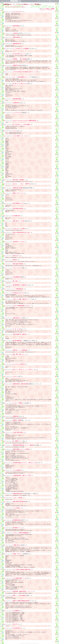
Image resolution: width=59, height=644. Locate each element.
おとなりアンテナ (44, 10)
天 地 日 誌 (17, 329)
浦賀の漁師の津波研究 (18, 264)
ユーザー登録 (48, 1)
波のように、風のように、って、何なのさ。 (23, 369)
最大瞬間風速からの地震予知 (20, 285)
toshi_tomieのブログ (17, 12)
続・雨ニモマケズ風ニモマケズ (20, 84)
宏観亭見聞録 (16, 26)
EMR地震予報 (16, 611)
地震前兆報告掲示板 (18, 494)
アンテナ (39, 1)
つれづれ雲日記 (17, 508)
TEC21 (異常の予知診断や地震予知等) (22, 570)
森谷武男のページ (17, 528)
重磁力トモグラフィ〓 (18, 193)
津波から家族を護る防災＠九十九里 (21, 232)
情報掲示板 (15, 416)
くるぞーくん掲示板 (18, 498)
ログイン (53, 1)
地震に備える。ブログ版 (19, 221)
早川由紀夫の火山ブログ (19, 293)
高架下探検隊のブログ (18, 203)
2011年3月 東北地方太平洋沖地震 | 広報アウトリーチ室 (25, 72)
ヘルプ (57, 1)
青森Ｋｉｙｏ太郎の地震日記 (20, 596)
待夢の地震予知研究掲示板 (19, 502)
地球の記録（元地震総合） (19, 180)
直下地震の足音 (17, 216)
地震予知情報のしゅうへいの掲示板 (21, 449)
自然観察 (53, 9)
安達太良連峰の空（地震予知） (20, 334)
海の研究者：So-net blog (18, 242)
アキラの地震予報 (17, 470)
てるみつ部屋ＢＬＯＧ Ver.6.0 (20, 136)
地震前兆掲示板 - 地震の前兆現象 (20, 384)
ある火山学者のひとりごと (19, 54)
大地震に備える (17, 545)
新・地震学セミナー (18, 441)
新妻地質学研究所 (17, 44)
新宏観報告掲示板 (17, 520)
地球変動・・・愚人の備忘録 (20, 59)
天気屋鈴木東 (16, 103)
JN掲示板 (15, 33)
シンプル (43, 1)
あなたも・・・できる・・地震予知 (21, 184)
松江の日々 (15, 624)
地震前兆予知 (16, 65)
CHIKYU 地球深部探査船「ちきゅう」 (22, 306)
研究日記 (15, 260)
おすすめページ (51, 10)
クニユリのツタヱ (17, 113)
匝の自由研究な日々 (18, 628)
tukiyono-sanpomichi (18, 268)
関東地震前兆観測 (17, 99)
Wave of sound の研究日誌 (19, 364)
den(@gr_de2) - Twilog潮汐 (19, 229)
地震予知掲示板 (17, 37)
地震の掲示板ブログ (18, 318)
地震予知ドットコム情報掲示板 (20, 350)
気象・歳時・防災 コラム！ (19, 354)
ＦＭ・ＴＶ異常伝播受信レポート (21, 77)
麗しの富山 (15, 281)
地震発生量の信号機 (18, 188)
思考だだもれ (16, 256)
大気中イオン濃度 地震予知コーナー (22, 299)
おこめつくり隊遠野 (18, 403)
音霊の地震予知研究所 (18, 209)
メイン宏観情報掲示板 (18, 289)
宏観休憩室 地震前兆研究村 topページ (23, 591)
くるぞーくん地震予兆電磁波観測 (21, 533)
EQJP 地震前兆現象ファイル (19, 578)
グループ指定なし (47, 9)
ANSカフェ (15, 376)
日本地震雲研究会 (17, 277)
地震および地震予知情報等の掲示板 (21, 601)
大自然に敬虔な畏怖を (18, 432)
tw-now (14, 131)
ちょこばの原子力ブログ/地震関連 (21, 49)
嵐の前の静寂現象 (17, 341)
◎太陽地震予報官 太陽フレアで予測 (22, 475)
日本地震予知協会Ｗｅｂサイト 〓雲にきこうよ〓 (25, 463)
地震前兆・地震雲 (17, 420)
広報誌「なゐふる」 (17, 554)
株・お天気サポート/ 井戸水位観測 (21, 125)
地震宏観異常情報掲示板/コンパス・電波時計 (23, 445)
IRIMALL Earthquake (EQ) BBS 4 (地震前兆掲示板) (25, 121)
